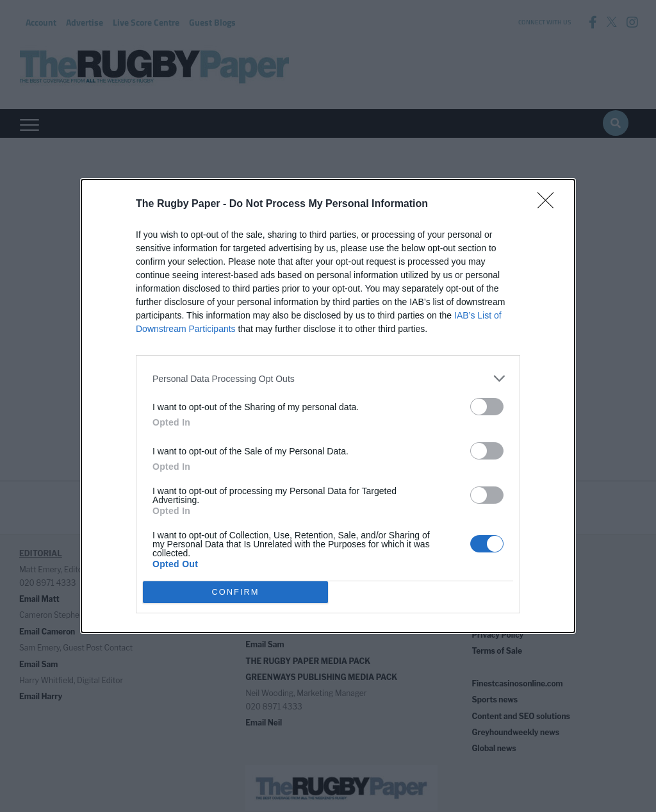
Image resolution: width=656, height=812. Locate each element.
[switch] (487, 407)
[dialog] (328, 406)
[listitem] (328, 378)
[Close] (550, 204)
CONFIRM (235, 592)
